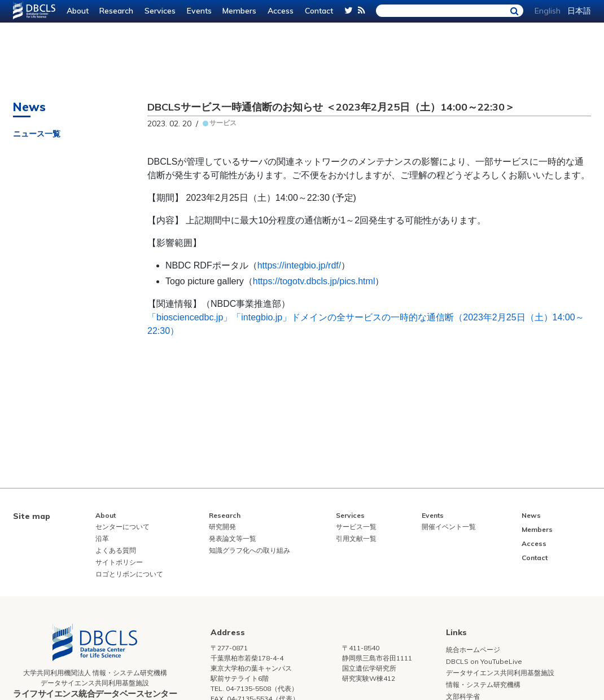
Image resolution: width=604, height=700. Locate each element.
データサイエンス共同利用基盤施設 (500, 673)
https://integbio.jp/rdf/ (299, 265)
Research (116, 11)
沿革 (102, 538)
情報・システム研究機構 (483, 684)
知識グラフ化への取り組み (250, 550)
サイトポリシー (119, 562)
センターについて (122, 527)
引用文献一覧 (356, 538)
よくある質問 (116, 550)
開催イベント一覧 (449, 527)
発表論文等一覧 (233, 538)
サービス (223, 123)
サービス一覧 (356, 527)
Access (281, 11)
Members (239, 11)
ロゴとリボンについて (129, 574)
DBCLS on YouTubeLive (484, 661)
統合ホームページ (473, 650)
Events (199, 11)
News (531, 515)
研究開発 (222, 527)
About (78, 11)
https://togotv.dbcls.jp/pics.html (314, 281)
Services (160, 11)
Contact (319, 11)
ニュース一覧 (37, 134)
